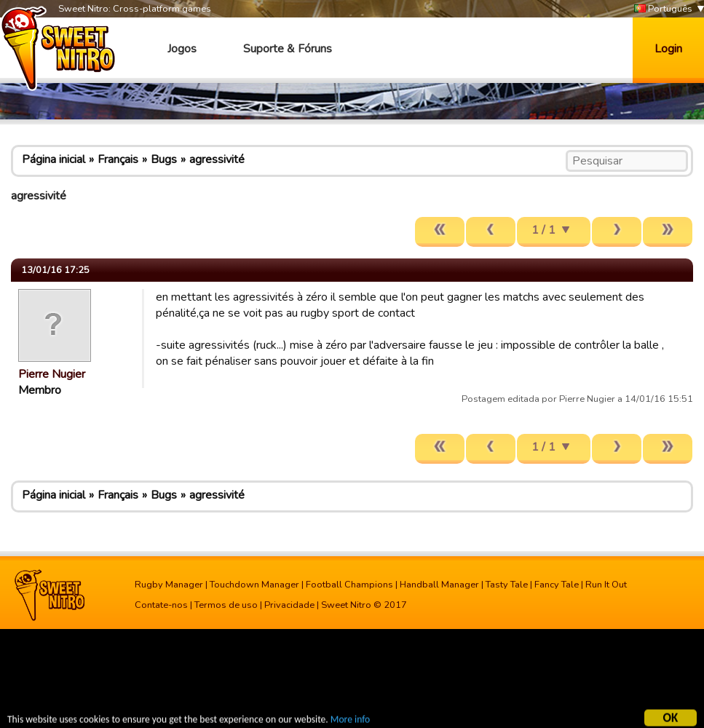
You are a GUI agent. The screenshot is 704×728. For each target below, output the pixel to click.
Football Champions (349, 585)
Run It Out (606, 585)
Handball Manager (439, 585)
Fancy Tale (557, 585)
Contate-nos (161, 605)
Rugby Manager (169, 585)
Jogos (182, 49)
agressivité (217, 159)
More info (350, 721)
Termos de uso (226, 605)
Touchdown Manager (254, 585)
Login (668, 49)
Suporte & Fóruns (288, 49)
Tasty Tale (507, 585)
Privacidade (289, 605)
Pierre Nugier (52, 374)
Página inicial (54, 159)
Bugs (164, 159)
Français (118, 159)
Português (663, 9)
